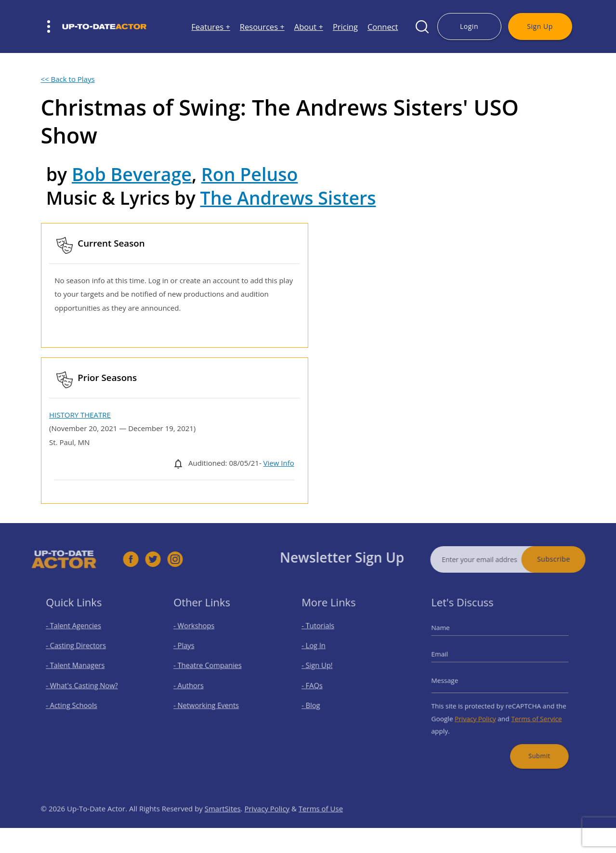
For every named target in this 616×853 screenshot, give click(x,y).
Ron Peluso (249, 174)
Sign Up (540, 26)
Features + (211, 27)
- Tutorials (324, 635)
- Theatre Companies (210, 668)
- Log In (320, 651)
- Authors (195, 685)
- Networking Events (210, 702)
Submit (533, 743)
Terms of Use (321, 827)
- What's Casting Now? (84, 685)
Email (450, 658)
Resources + (262, 27)
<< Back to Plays (68, 79)
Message (454, 680)
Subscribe (572, 559)
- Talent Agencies (77, 635)
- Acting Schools (75, 702)
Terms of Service (531, 712)
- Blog (318, 702)
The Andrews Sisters (288, 198)
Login (469, 26)
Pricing (345, 27)
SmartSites (223, 827)
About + (309, 27)
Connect (383, 27)
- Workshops (199, 635)
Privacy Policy (480, 712)
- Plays (191, 651)
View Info (279, 463)
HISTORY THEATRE (80, 415)
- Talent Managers (79, 668)
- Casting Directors (79, 651)
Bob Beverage (132, 174)
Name (450, 636)
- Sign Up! (323, 668)
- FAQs (319, 685)
